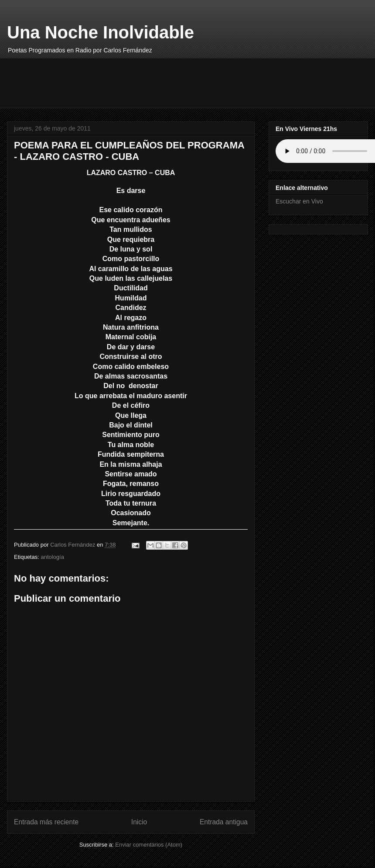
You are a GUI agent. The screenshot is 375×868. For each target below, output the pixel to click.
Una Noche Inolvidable (101, 32)
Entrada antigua (224, 822)
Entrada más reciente (46, 822)
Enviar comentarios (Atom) (149, 845)
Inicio (139, 822)
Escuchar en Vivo (299, 201)
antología (52, 557)
